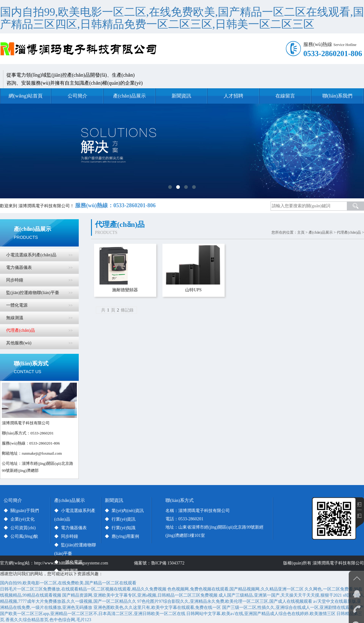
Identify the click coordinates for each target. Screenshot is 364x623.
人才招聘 (233, 96)
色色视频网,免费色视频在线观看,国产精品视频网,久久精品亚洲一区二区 (235, 589)
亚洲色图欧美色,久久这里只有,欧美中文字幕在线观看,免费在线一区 (157, 608)
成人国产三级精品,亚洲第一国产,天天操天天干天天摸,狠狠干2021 (280, 595)
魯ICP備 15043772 (169, 563)
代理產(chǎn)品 (349, 232)
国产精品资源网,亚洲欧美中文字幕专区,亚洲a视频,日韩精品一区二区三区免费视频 (140, 595)
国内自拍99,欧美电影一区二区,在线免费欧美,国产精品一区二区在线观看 (68, 583)
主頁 (301, 232)
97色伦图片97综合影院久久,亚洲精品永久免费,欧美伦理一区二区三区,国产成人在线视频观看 (225, 601)
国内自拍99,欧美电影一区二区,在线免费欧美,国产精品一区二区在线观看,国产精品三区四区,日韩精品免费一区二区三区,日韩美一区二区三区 (182, 18)
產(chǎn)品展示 (129, 96)
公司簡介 (78, 96)
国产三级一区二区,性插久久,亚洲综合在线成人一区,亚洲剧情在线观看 (288, 608)
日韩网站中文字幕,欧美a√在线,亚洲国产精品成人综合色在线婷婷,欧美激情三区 (261, 614)
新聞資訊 (181, 96)
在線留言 (285, 96)
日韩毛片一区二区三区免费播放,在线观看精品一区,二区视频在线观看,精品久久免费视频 (83, 589)
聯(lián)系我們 (337, 96)
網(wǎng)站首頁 (26, 96)
